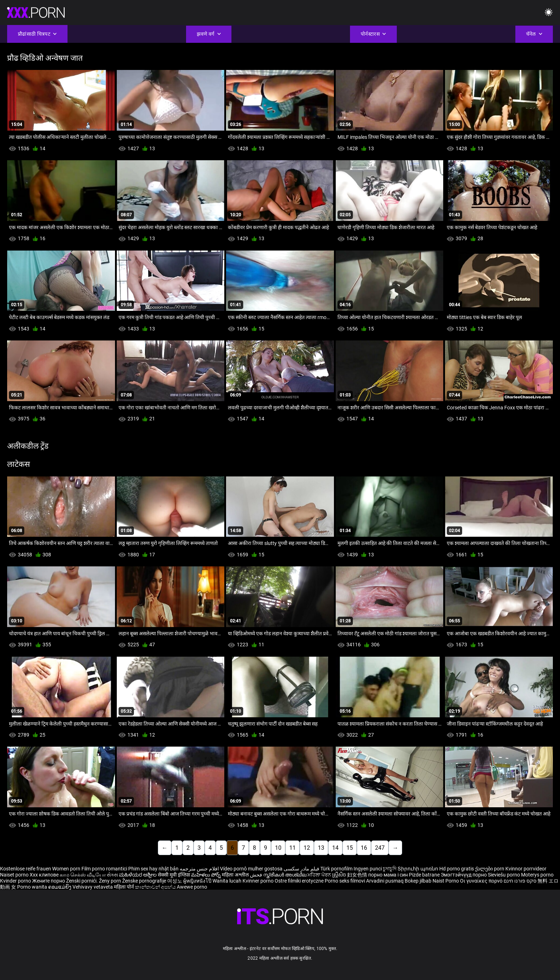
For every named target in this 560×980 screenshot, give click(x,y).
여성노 (175, 881)
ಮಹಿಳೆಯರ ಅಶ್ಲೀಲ (138, 875)
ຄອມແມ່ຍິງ (60, 887)
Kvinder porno (16, 881)
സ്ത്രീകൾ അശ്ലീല (285, 875)
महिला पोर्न (124, 887)
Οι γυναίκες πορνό (482, 881)
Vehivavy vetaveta (93, 887)
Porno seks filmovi (345, 881)
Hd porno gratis (457, 869)
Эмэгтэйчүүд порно (464, 875)
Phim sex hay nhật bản (153, 869)
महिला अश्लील (236, 875)
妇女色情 (358, 875)
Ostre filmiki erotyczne (299, 881)
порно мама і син (388, 875)
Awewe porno (192, 887)
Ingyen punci (368, 869)
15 (350, 848)
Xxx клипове (44, 875)
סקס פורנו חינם (520, 881)
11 (292, 848)
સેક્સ (112, 875)
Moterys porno (537, 875)
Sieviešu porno (504, 875)
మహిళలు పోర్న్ (206, 875)
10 (278, 848)
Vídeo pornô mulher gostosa (251, 869)
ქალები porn (490, 869)
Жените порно (49, 881)
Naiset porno (15, 875)
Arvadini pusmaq (385, 881)
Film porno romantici (104, 869)
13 (321, 848)
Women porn (67, 869)
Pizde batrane (424, 875)
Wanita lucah (227, 881)
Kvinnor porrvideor (526, 869)
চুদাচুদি (390, 869)
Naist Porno (446, 881)
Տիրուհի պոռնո (418, 869)
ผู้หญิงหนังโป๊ (198, 881)
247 (380, 848)
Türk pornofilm (336, 869)
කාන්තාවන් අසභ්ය (156, 887)
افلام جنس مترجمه (199, 869)
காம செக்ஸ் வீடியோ (83, 875)
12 (307, 848)
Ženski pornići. (82, 881)
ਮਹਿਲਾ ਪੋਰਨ (320, 875)
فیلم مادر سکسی (301, 869)
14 (335, 848)
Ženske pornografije (145, 881)
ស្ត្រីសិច (340, 875)
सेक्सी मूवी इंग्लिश (174, 875)
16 (364, 848)
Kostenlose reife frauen (26, 869)
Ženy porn (111, 881)
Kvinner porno (259, 881)
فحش (257, 875)
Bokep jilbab (418, 881)
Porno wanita (33, 887)
